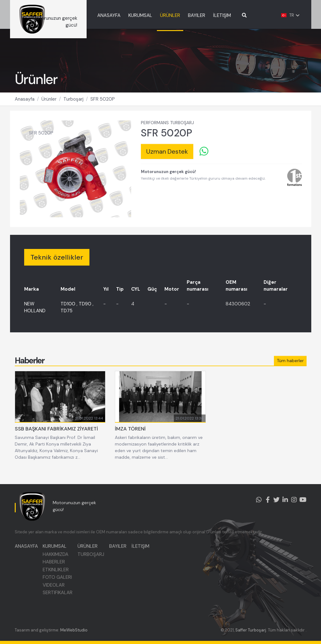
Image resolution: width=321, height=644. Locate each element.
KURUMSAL (158, 15)
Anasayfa (25, 107)
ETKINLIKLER (57, 574)
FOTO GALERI (59, 582)
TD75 (67, 319)
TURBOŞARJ (94, 558)
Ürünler (49, 107)
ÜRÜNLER (188, 15)
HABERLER (55, 566)
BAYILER (214, 15)
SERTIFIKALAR (59, 597)
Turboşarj (73, 107)
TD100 (68, 312)
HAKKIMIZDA (57, 558)
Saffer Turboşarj (251, 630)
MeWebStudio (74, 630)
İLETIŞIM (240, 15)
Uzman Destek (167, 159)
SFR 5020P (103, 107)
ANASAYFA (126, 15)
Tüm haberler (290, 368)
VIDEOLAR (55, 589)
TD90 (85, 312)
